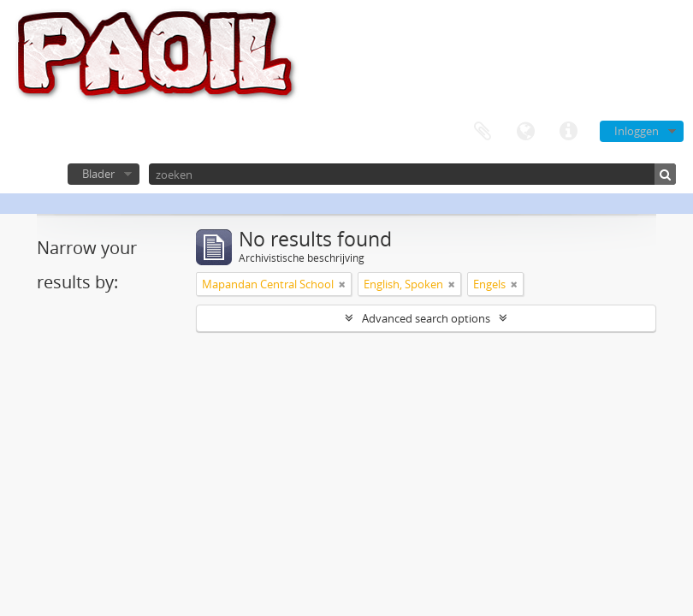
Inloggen (637, 131)
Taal (525, 132)
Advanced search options (426, 318)
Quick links (568, 132)
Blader (98, 174)
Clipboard (483, 132)
